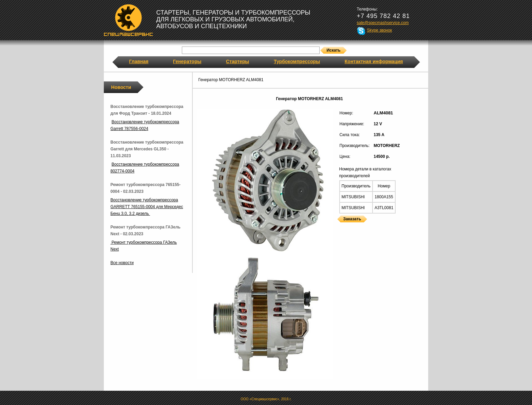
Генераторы (187, 61)
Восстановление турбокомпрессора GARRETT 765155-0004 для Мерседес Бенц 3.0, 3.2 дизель (147, 207)
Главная (139, 61)
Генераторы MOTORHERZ (339, 227)
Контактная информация (374, 61)
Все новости (122, 263)
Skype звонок (380, 30)
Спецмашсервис (128, 20)
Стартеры (237, 61)
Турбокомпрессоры (297, 61)
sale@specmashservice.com (383, 23)
